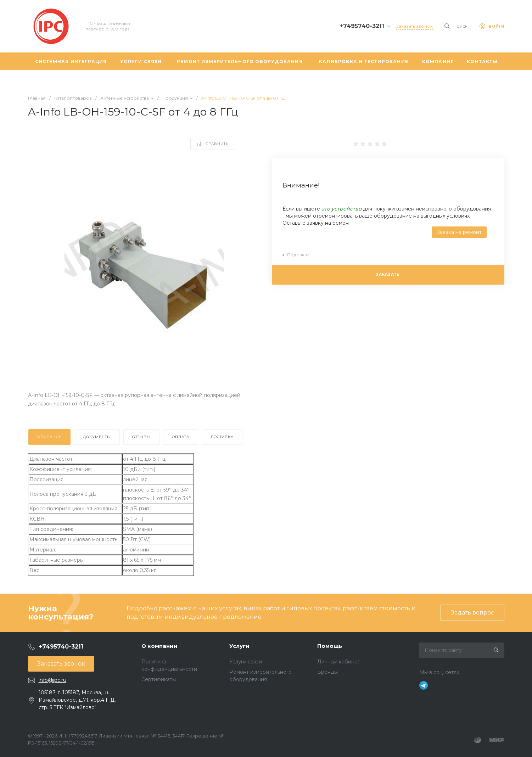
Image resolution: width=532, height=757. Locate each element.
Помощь (330, 646)
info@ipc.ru (52, 680)
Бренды (327, 672)
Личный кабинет (339, 662)
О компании (159, 646)
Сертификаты (159, 679)
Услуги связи (246, 662)
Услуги (239, 646)
